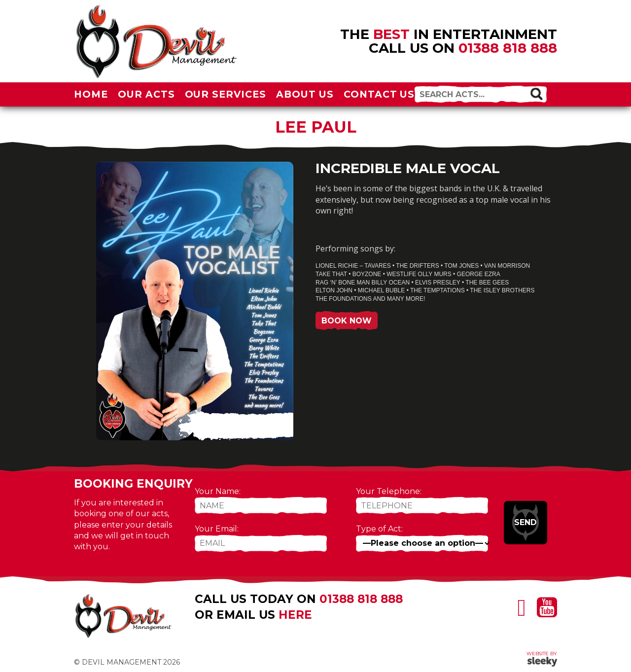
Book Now (347, 321)
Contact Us (379, 94)
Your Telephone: (389, 491)
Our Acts (146, 94)
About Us (305, 94)
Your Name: (218, 491)
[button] (536, 93)
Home (91, 94)
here (295, 615)
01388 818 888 (508, 48)
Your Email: (217, 529)
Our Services (226, 94)
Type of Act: (379, 529)
